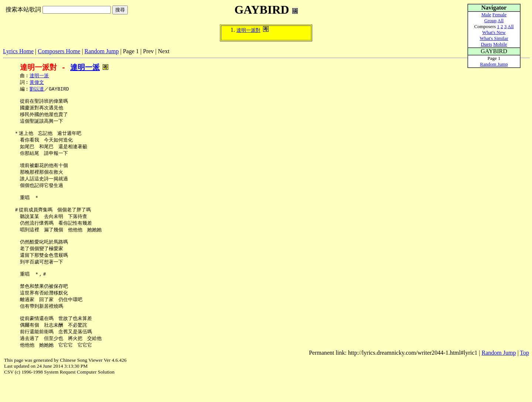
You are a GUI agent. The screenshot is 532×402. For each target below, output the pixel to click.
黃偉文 (37, 83)
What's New (494, 32)
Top (524, 376)
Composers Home (59, 51)
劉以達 (37, 90)
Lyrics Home (18, 51)
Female (499, 15)
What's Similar (494, 38)
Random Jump (102, 51)
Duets (486, 44)
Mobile (500, 44)
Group (490, 21)
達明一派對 (248, 30)
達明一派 (85, 67)
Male (486, 15)
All (501, 21)
